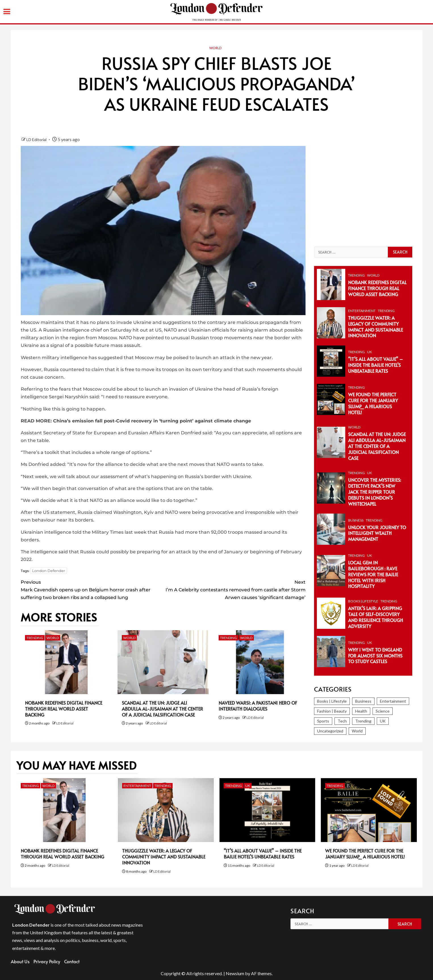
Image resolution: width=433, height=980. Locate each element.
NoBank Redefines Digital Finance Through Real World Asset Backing (64, 709)
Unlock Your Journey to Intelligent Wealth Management (377, 533)
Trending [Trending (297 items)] (363, 721)
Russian (52, 330)
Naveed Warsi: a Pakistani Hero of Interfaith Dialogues (258, 706)
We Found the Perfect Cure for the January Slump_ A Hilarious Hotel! (373, 403)
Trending (35, 638)
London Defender (49, 571)
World (215, 48)
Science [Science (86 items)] (383, 711)
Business (356, 520)
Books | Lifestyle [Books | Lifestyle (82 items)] (332, 701)
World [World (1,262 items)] (357, 731)
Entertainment (362, 311)
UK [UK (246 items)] (383, 721)
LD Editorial (37, 140)
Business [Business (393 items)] (363, 701)
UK (370, 352)
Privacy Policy (47, 961)
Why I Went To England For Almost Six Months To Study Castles (375, 656)
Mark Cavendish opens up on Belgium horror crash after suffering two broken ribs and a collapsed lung (92, 589)
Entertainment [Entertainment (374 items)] (393, 701)
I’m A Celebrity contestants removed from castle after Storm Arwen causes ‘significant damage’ (234, 589)
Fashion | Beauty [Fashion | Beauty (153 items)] (332, 711)
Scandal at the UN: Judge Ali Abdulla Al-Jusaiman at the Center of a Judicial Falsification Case (162, 709)
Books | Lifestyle (363, 601)
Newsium (235, 973)
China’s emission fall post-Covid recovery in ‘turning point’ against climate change (152, 421)
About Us (20, 961)
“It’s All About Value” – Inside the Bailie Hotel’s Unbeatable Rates (376, 365)
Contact (72, 961)
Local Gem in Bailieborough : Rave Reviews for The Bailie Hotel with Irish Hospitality (373, 574)
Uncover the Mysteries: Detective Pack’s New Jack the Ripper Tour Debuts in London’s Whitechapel (375, 492)
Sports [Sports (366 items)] (323, 721)
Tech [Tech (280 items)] (342, 721)
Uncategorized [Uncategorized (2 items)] (330, 731)
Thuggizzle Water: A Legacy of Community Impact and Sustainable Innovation (376, 326)
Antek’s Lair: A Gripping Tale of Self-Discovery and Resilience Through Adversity (376, 617)
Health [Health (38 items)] (361, 711)
